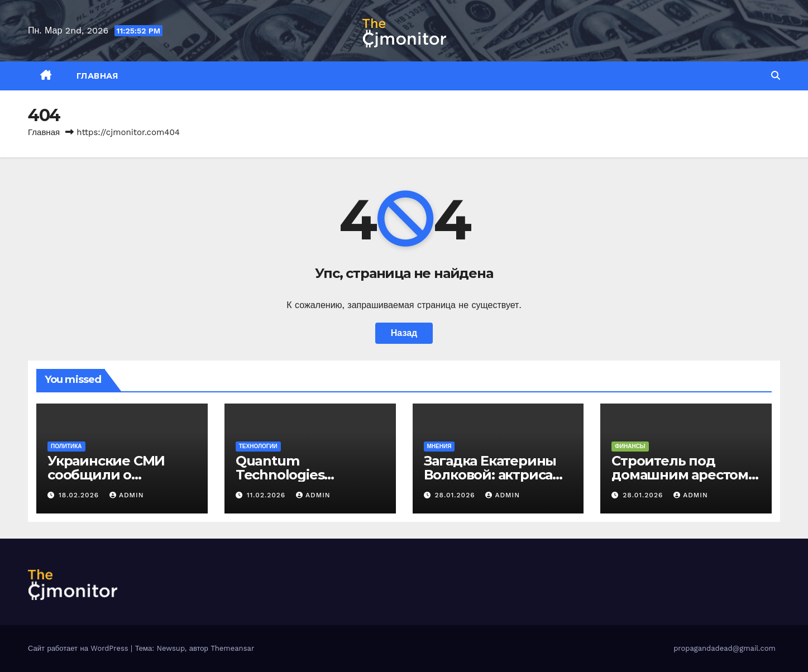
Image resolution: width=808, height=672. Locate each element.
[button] (776, 76)
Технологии (258, 446)
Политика (66, 446)
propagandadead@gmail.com (725, 648)
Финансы (630, 446)
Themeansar (232, 648)
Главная (97, 76)
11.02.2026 (267, 495)
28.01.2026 (456, 495)
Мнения (439, 446)
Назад (404, 333)
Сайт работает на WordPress (79, 648)
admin (127, 495)
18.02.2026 (80, 495)
